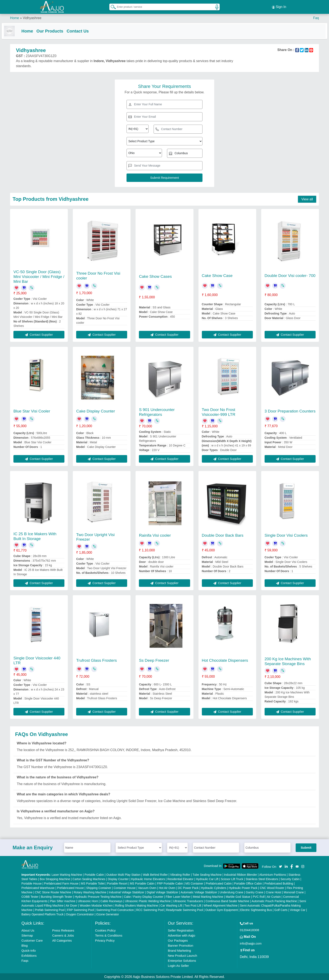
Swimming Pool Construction (115, 910)
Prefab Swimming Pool (50, 910)
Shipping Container (99, 887)
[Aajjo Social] (281, 866)
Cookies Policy (105, 930)
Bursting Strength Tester (57, 896)
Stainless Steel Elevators (262, 879)
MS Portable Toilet (93, 883)
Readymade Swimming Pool (184, 910)
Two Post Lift (193, 905)
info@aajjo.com (251, 943)
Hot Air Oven (167, 887)
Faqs (25, 960)
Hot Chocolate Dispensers (225, 660)
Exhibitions (29, 955)
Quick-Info (29, 950)
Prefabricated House (70, 887)
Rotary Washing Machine (90, 892)
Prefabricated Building (279, 883)
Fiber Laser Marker (178, 896)
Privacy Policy (105, 940)
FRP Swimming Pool (80, 910)
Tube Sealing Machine (207, 874)
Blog (25, 945)
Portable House (32, 883)
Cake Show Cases (155, 276)
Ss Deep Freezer (154, 660)
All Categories (62, 940)
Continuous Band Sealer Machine (228, 901)
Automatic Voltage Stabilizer (199, 892)
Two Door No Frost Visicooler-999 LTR (219, 412)
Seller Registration (181, 930)
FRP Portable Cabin (170, 883)
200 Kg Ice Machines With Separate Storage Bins (288, 661)
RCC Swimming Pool (150, 910)
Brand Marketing (179, 950)
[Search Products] (111, 6)
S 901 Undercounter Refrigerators (157, 412)
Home (15, 17)
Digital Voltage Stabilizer (163, 892)
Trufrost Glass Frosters (97, 660)
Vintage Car (298, 910)
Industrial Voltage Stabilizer (127, 892)
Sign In (279, 6)
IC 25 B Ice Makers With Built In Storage (35, 536)
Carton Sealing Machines (89, 879)
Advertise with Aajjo (181, 935)
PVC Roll (259, 896)
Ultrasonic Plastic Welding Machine (148, 901)
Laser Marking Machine (67, 874)
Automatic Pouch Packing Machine (274, 901)
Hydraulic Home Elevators (148, 879)
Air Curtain (274, 896)
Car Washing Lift (171, 905)
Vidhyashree (32, 17)
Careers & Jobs (63, 935)
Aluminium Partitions (273, 874)
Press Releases (63, 930)
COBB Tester (30, 896)
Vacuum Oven (147, 887)
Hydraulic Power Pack (243, 887)
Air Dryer (71, 905)
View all (307, 199)
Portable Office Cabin (248, 883)
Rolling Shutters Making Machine (136, 905)
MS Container (195, 883)
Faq (316, 17)
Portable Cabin (94, 874)
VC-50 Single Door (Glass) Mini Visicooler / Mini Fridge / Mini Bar (39, 276)
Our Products (58, 30)
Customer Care (32, 940)
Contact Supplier (39, 334)
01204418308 (249, 930)
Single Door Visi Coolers (286, 535)
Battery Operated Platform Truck (42, 914)
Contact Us (86, 30)
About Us (28, 930)
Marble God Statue (238, 896)
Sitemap (27, 935)
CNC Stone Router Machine (53, 892)
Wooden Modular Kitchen (96, 905)
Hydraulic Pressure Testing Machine (98, 896)
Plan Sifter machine (63, 901)
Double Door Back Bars (223, 535)
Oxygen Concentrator (80, 914)
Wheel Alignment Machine (221, 905)
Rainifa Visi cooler (155, 535)
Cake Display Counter (96, 411)
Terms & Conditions (109, 935)
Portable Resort (117, 883)
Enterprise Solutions (182, 960)
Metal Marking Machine (208, 896)
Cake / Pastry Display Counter (144, 896)
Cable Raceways (112, 901)
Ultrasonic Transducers (188, 901)
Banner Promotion (181, 945)
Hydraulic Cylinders (214, 887)
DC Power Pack (188, 887)
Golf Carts (281, 910)
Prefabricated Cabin (219, 883)
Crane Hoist (274, 892)
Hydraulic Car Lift (207, 879)
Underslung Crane (231, 892)
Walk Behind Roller (155, 874)
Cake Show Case (217, 275)
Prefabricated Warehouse (38, 887)
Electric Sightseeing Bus (256, 910)
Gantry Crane (255, 892)
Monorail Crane (294, 892)
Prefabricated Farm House (61, 883)
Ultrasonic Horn (88, 901)
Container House (125, 887)
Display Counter (118, 879)
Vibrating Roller (180, 874)
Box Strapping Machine (55, 879)
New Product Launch (182, 955)
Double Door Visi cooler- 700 (290, 275)
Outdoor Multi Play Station (123, 874)
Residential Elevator (181, 879)
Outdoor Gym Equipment (222, 910)
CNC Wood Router (272, 887)
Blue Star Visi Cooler (32, 411)
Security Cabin (290, 879)
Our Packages (178, 940)
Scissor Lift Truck (232, 879)
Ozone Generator (108, 914)
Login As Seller (178, 965)
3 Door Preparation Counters (290, 411)
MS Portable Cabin (142, 883)
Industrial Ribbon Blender (241, 874)
